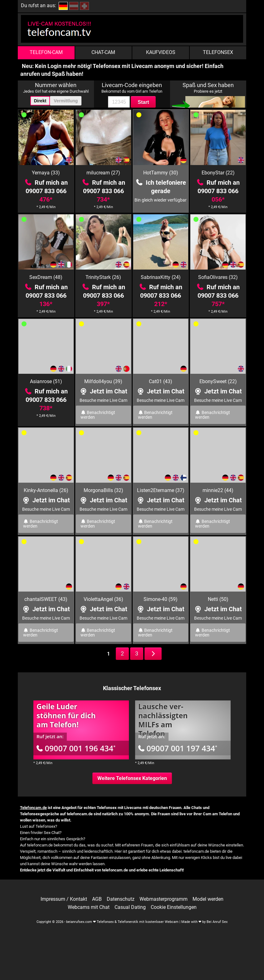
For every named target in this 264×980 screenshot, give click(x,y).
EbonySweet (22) (218, 381)
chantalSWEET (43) (46, 599)
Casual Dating (130, 907)
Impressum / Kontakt (64, 899)
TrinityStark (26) (103, 277)
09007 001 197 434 (178, 748)
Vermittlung (66, 101)
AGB (97, 899)
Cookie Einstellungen (174, 907)
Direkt (40, 101)
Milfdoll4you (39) (103, 381)
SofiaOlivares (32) (218, 277)
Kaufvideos (161, 52)
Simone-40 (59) (161, 599)
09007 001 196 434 (76, 748)
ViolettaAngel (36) (103, 599)
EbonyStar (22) (218, 173)
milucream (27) (103, 173)
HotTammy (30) (161, 173)
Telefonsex (218, 52)
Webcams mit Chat (89, 907)
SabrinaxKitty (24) (161, 277)
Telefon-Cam (46, 52)
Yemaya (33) (46, 173)
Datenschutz (121, 899)
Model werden (208, 899)
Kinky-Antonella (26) (46, 490)
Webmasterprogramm (164, 899)
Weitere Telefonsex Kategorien (132, 778)
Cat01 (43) (161, 381)
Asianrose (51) (46, 381)
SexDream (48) (46, 277)
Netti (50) (218, 599)
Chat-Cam (103, 52)
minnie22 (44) (218, 490)
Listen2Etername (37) (161, 490)
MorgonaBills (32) (103, 490)
